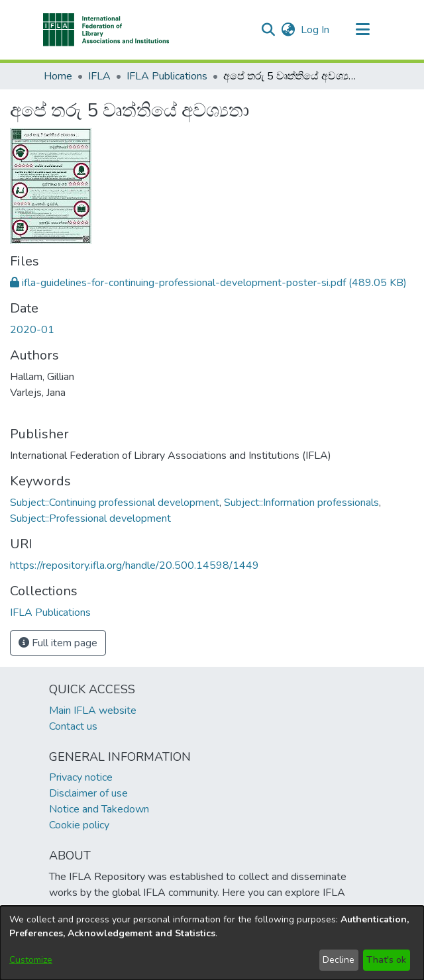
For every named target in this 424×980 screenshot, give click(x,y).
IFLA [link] (99, 76)
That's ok (386, 960)
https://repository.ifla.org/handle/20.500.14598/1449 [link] (134, 565)
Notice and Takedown (99, 809)
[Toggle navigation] (362, 30)
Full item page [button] (58, 643)
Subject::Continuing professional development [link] (115, 503)
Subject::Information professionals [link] (301, 503)
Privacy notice (81, 777)
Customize (31, 960)
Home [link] (58, 76)
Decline (339, 960)
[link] (208, 283)
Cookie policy (79, 825)
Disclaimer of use (88, 793)
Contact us (73, 726)
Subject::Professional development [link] (90, 518)
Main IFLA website (93, 710)
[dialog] (212, 943)
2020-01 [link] (32, 330)
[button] (106, 30)
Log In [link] (316, 30)
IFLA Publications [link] (167, 76)
